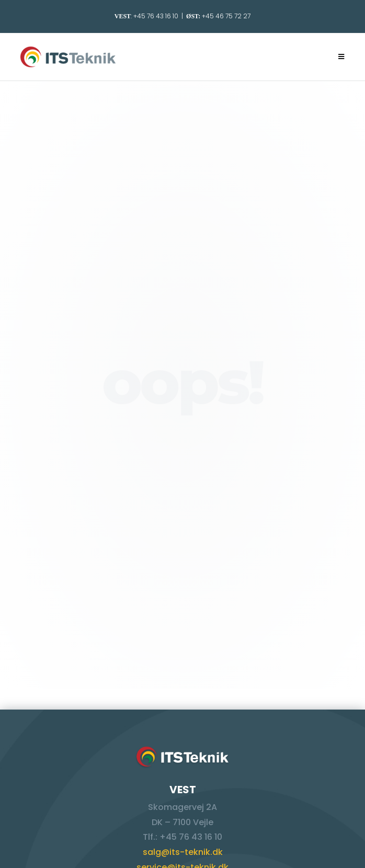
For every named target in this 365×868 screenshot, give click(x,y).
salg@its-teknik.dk (183, 852)
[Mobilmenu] (341, 57)
